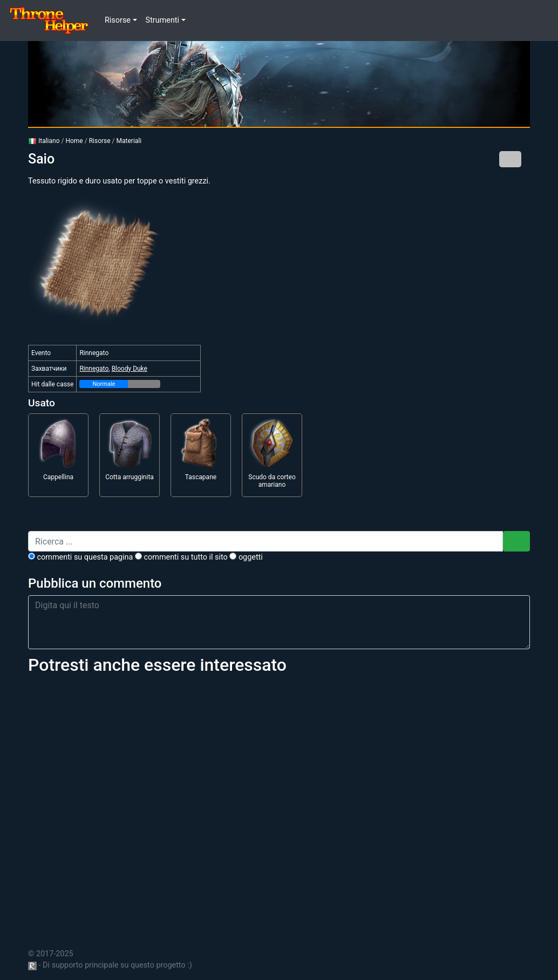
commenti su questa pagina (80, 557)
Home (74, 141)
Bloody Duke (130, 369)
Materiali (129, 141)
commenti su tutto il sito (181, 557)
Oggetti (246, 557)
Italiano (44, 141)
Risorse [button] (118, 20)
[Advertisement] (279, 805)
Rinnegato (94, 369)
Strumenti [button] (162, 20)
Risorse (100, 141)
